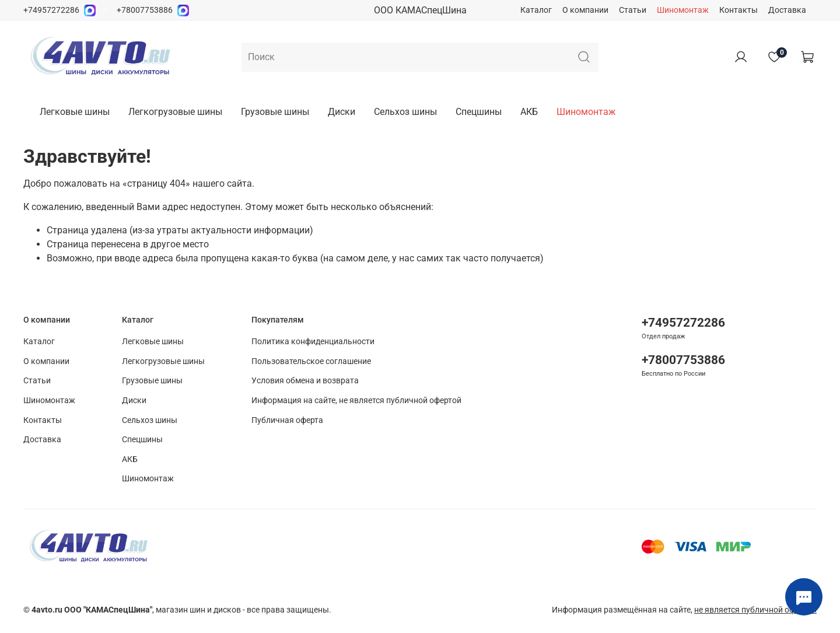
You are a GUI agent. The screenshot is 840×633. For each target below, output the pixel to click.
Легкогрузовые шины (175, 112)
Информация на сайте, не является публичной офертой (356, 401)
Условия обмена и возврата (305, 381)
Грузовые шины (275, 112)
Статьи (633, 10)
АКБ (529, 112)
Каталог (536, 10)
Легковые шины (75, 112)
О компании (585, 10)
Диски (342, 112)
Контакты (738, 10)
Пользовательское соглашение (311, 361)
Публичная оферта (287, 420)
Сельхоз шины (405, 112)
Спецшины (479, 112)
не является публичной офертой (755, 610)
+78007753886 (145, 10)
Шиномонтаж (683, 10)
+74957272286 (51, 10)
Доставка (787, 10)
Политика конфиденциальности (313, 342)
